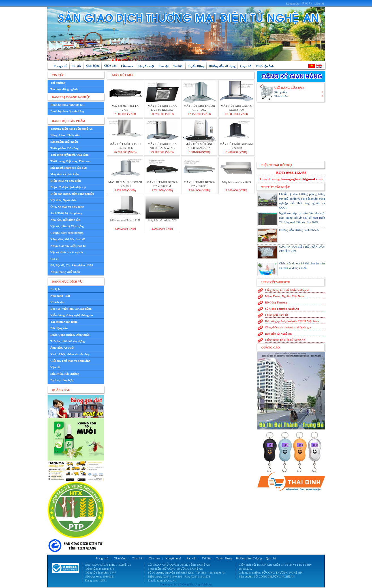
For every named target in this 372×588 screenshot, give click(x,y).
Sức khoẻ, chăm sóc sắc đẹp (69, 168)
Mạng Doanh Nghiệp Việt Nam (284, 296)
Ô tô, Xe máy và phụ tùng (67, 207)
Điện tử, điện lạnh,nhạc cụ (68, 187)
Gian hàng (93, 66)
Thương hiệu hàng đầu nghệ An (71, 129)
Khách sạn (57, 302)
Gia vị (54, 259)
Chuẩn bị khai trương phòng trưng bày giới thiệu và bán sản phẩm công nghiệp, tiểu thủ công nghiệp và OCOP (291, 201)
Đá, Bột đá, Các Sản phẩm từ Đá (72, 265)
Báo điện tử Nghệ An (278, 334)
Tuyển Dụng (196, 66)
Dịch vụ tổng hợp (62, 380)
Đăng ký (307, 3)
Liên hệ (319, 4)
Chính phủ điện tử (276, 315)
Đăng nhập (293, 4)
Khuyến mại (146, 66)
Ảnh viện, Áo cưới (62, 348)
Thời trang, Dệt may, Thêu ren (70, 161)
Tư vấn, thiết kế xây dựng (68, 341)
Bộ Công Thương (276, 302)
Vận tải (55, 367)
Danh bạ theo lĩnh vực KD (67, 105)
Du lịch (55, 289)
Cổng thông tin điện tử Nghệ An (285, 340)
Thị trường (58, 83)
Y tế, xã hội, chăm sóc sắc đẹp (70, 354)
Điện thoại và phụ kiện (66, 181)
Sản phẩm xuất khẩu (64, 142)
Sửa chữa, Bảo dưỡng (65, 374)
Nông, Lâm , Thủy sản (65, 135)
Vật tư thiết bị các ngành (67, 252)
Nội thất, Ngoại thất (64, 200)
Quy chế (246, 66)
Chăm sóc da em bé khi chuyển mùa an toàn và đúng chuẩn (291, 269)
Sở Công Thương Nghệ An (282, 309)
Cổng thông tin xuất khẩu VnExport (287, 290)
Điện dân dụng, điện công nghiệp (72, 194)
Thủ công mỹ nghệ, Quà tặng (70, 155)
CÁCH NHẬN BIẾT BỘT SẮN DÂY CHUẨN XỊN (291, 252)
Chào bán (110, 66)
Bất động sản (59, 328)
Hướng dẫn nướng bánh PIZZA (288, 236)
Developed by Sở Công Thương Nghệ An (186, 584)
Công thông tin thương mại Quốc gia (288, 327)
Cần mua (127, 66)
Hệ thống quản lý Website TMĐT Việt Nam (292, 321)
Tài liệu (178, 66)
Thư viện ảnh (265, 66)
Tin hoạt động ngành (64, 89)
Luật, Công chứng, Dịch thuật (70, 335)
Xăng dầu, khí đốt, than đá (68, 239)
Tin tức (77, 66)
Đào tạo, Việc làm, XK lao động (71, 309)
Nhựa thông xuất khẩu (65, 272)
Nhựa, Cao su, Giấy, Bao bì (68, 246)
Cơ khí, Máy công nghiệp (67, 233)
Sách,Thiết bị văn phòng (66, 213)
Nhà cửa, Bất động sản (65, 220)
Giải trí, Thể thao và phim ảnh (70, 361)
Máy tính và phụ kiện (65, 174)
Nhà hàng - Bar (60, 296)
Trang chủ (61, 66)
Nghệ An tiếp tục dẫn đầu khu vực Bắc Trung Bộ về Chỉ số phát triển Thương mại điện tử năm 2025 (291, 219)
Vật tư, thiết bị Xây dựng (67, 226)
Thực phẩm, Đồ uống (64, 148)
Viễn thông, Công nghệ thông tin (72, 315)
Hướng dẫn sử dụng (222, 66)
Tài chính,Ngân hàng (64, 322)
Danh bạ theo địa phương (67, 111)
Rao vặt (164, 66)
